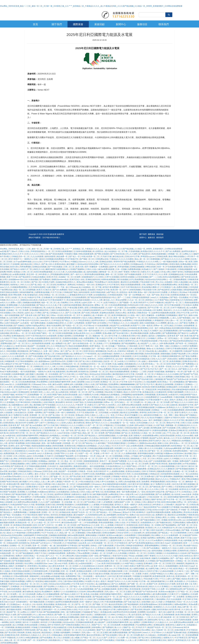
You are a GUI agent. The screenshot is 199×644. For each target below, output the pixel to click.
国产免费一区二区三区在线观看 (67, 615)
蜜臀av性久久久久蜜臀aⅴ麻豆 (26, 474)
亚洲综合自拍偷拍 (133, 471)
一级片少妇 (90, 285)
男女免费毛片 (26, 497)
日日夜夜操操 (62, 387)
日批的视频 (120, 640)
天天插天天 (49, 456)
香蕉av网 (115, 507)
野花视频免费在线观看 (60, 274)
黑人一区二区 (152, 366)
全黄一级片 (49, 351)
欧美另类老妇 (163, 609)
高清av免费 (193, 604)
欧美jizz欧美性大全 (82, 333)
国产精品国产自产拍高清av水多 (176, 379)
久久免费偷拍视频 (129, 453)
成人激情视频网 (43, 318)
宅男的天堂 (135, 272)
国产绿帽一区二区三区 (137, 584)
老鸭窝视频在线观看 (128, 586)
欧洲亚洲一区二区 (53, 520)
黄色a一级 (183, 262)
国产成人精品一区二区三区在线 (44, 285)
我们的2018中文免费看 (159, 292)
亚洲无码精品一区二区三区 (187, 576)
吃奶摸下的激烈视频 (156, 372)
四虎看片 (146, 405)
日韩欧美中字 (9, 308)
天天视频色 (118, 392)
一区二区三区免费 (104, 364)
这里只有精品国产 (13, 323)
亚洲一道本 (45, 487)
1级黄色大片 (168, 638)
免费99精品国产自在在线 (132, 377)
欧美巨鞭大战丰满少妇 (20, 354)
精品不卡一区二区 (30, 589)
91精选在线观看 (63, 354)
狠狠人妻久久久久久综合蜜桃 (151, 448)
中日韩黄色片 (167, 287)
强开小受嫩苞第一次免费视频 (96, 267)
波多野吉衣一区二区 (85, 418)
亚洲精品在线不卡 (145, 430)
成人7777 (167, 433)
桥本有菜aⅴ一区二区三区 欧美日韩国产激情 (28, 333)
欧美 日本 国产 (39, 525)
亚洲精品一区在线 (31, 517)
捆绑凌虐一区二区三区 (108, 272)
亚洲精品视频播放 (138, 267)
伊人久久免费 (132, 254)
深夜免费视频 (59, 574)
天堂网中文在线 (89, 474)
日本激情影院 (93, 640)
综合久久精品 (74, 290)
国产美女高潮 (75, 476)
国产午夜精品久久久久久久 (30, 364)
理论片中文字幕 (183, 313)
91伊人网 (142, 366)
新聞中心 (121, 24)
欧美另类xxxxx (115, 379)
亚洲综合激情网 (69, 469)
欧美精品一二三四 (114, 377)
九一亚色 (80, 377)
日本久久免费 (193, 533)
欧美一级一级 (119, 318)
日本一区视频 (122, 269)
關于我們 (57, 24)
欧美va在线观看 (32, 625)
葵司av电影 (140, 425)
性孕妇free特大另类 (136, 305)
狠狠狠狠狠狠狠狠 (35, 341)
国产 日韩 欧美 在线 (29, 315)
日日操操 (179, 326)
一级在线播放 (86, 349)
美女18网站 (156, 535)
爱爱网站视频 (7, 343)
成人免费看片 (135, 622)
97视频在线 (108, 425)
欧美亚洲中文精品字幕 (156, 492)
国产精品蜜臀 (84, 546)
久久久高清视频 (121, 553)
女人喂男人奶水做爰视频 (126, 482)
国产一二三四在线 (129, 379)
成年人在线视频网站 (128, 366)
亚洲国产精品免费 (179, 354)
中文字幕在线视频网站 (25, 361)
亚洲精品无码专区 (88, 364)
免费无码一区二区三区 (114, 566)
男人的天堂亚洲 (135, 615)
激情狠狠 (159, 379)
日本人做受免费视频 (137, 349)
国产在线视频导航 (67, 410)
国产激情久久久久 (186, 369)
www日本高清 (145, 515)
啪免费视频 (101, 474)
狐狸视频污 (170, 372)
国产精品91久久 (19, 487)
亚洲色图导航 (9, 556)
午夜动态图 (72, 308)
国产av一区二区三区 (74, 351)
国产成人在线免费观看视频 (39, 338)
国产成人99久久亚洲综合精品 (54, 264)
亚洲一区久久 (159, 566)
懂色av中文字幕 (173, 423)
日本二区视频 (162, 520)
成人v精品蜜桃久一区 (163, 351)
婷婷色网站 (97, 627)
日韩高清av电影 (131, 428)
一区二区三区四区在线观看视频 (60, 251)
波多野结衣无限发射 (63, 494)
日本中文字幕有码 (51, 262)
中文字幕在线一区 (18, 569)
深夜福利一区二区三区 (136, 351)
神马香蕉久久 (45, 274)
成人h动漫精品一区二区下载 (116, 251)
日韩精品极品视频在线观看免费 (157, 446)
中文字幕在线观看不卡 (56, 300)
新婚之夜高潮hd (13, 397)
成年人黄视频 (57, 482)
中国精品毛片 (112, 400)
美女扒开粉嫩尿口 (132, 415)
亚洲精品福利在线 (93, 279)
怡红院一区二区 (111, 361)
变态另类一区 (32, 274)
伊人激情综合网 (151, 620)
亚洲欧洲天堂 (84, 369)
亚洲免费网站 (114, 384)
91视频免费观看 (128, 625)
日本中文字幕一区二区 (53, 341)
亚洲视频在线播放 (77, 420)
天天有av (120, 415)
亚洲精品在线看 (106, 262)
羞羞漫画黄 (61, 372)
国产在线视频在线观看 (103, 599)
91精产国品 (79, 402)
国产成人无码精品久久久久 (54, 313)
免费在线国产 (48, 397)
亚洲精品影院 (24, 392)
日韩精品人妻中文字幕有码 (79, 407)
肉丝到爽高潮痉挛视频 (181, 328)
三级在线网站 (42, 377)
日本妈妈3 (132, 328)
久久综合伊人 (71, 369)
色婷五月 (154, 597)
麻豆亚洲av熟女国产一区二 (73, 522)
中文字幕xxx (64, 262)
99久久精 (44, 254)
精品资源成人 (47, 632)
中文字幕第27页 (72, 259)
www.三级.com (55, 563)
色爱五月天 (146, 272)
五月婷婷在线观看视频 (83, 251)
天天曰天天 (9, 331)
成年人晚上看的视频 (33, 405)
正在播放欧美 (47, 297)
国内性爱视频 (163, 264)
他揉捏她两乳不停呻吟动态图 (114, 464)
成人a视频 (76, 638)
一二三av (97, 563)
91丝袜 (135, 581)
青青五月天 (141, 338)
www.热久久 (46, 320)
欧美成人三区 (49, 354)
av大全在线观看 (15, 592)
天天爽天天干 (174, 594)
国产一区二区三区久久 (22, 343)
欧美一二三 (188, 543)
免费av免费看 (156, 333)
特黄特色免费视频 (109, 279)
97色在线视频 (16, 379)
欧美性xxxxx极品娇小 (138, 497)
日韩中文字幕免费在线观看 (177, 349)
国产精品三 (95, 612)
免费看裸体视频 (135, 269)
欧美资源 (132, 313)
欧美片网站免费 (15, 295)
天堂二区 (146, 459)
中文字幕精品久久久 (117, 323)
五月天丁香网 (144, 346)
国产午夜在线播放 (55, 267)
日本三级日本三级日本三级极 (71, 331)
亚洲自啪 (168, 451)
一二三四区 (36, 561)
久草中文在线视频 (112, 277)
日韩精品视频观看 (185, 269)
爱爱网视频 (100, 551)
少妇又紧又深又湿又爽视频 (138, 484)
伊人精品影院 (53, 548)
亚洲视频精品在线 (176, 274)
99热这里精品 (166, 328)
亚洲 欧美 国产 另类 (176, 336)
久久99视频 (175, 459)
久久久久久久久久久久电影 (14, 548)
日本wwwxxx (66, 474)
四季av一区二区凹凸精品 (164, 326)
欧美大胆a (15, 267)
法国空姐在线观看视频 (72, 305)
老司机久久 (119, 505)
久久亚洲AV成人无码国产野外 (53, 453)
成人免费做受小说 (59, 343)
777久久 (163, 579)
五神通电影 (15, 586)
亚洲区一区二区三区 (50, 512)
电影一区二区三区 (49, 302)
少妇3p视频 (114, 423)
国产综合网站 (90, 502)
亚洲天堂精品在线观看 (9, 292)
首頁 (35, 24)
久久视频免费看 (140, 469)
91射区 (121, 308)
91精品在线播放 (39, 277)
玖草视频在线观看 (51, 528)
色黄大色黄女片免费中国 (134, 566)
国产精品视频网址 (129, 343)
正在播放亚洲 (161, 392)
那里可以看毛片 (181, 412)
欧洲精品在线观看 (84, 571)
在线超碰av (165, 297)
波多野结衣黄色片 (189, 251)
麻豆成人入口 (109, 300)
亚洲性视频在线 (18, 336)
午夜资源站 (39, 581)
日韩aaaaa (74, 287)
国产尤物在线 (172, 510)
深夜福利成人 (136, 459)
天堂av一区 (45, 474)
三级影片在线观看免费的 (60, 310)
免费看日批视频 (185, 359)
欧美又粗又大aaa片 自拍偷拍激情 (169, 543)
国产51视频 (91, 510)
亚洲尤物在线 (162, 395)
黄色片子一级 (105, 461)
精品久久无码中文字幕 (133, 392)
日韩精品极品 (57, 635)
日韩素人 (127, 456)
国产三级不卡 (41, 423)
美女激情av (43, 566)
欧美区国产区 (119, 469)
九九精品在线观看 (167, 571)
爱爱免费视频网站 (131, 441)
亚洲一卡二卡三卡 (95, 302)
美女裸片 (45, 369)
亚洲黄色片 (180, 384)
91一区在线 (192, 295)
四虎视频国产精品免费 (64, 456)
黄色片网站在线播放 (177, 256)
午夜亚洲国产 (127, 630)
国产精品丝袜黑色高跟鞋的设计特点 (102, 297)
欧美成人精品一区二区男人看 (135, 489)
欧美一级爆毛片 (132, 505)
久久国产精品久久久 (39, 331)
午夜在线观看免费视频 (143, 320)
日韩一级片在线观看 (92, 331)
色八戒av (7, 533)
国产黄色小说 (98, 492)
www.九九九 (5, 287)
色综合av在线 (69, 622)
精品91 (38, 592)
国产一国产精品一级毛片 (102, 349)
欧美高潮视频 (176, 361)
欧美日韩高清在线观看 (111, 563)
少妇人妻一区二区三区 (181, 433)
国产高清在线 (189, 589)
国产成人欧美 (84, 579)
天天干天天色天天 (150, 274)
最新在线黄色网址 (125, 389)
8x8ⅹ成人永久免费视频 (163, 377)
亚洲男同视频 (57, 599)
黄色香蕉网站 (143, 328)
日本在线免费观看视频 (118, 305)
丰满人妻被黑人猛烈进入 (146, 336)
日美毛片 (113, 638)
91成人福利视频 (185, 540)
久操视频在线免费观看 (111, 356)
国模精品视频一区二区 (102, 617)
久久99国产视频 (11, 410)
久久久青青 (163, 274)
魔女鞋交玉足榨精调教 (130, 282)
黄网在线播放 (91, 535)
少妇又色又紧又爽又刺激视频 (183, 484)
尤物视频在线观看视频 (31, 302)
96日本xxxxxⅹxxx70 (20, 530)
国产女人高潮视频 (96, 392)
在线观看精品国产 (48, 400)
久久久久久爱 (28, 476)
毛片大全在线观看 (134, 387)
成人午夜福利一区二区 (101, 315)
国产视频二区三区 (87, 259)
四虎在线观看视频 (159, 254)
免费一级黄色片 (99, 479)
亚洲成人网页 (161, 517)
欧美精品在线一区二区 (87, 343)
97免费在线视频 (11, 372)
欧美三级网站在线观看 (29, 441)
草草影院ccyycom (148, 256)
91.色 (24, 297)
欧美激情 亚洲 (37, 392)
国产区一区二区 (15, 438)
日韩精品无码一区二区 (21, 256)
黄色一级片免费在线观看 (52, 443)
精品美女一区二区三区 (30, 584)
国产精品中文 (184, 333)
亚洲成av (17, 272)
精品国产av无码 (156, 438)
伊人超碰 (155, 272)
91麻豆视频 (51, 287)
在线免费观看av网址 (169, 285)
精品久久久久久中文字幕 (174, 420)
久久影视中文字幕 (42, 507)
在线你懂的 (146, 602)
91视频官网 (178, 351)
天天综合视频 (120, 425)
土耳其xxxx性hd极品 (173, 530)
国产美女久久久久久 (100, 423)
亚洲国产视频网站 (78, 269)
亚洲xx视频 (107, 333)
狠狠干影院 (26, 484)
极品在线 (15, 599)
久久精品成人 (151, 635)
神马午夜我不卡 (15, 259)
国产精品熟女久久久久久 (72, 356)
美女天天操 (165, 295)
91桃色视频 (34, 279)
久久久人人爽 (93, 262)
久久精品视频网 (150, 382)
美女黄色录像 (50, 420)
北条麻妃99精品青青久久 (66, 282)
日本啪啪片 (152, 338)
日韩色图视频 (150, 395)
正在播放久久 (176, 346)
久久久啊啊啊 (161, 323)
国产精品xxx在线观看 (105, 510)
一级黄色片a (28, 259)
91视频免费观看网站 (19, 287)
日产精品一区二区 (13, 507)
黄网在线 (72, 285)
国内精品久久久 (54, 423)
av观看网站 (128, 320)
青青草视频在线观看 (146, 453)
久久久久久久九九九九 (66, 405)
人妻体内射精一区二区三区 (47, 328)
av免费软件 (159, 540)
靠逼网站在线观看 (107, 313)
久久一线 (184, 474)
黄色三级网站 (32, 464)
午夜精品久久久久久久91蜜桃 (122, 259)
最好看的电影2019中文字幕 (124, 374)
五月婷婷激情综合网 (94, 515)
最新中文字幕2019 (173, 418)
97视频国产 (5, 586)
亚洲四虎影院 (9, 423)
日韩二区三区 (69, 267)
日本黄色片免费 (48, 282)
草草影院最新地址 (38, 251)
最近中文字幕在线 (54, 469)
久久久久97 (8, 469)
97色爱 (65, 563)
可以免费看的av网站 (144, 625)
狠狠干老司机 (178, 272)
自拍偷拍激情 (192, 520)
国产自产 (132, 543)
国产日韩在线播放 (134, 599)
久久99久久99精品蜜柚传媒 (68, 366)
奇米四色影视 (135, 589)
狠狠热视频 (166, 354)
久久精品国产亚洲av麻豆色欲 (175, 632)
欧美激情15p (84, 372)
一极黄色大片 (166, 548)
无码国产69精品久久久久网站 (162, 574)
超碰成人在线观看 (88, 290)
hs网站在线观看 (36, 354)
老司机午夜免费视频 (111, 287)
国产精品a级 (98, 597)
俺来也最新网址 (66, 466)
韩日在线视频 (123, 279)
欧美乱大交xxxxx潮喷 (185, 436)
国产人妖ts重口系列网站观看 (94, 400)
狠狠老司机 (44, 310)
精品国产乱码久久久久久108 (87, 558)
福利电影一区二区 (56, 461)
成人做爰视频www (43, 361)
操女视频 (72, 451)
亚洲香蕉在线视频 (178, 295)
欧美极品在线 (149, 392)
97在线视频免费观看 (174, 267)
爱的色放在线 (88, 305)
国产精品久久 (55, 389)
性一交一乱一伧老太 (99, 366)
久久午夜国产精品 (162, 300)
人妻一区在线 (69, 597)
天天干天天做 (56, 292)
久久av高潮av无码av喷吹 (11, 476)
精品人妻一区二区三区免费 (159, 402)
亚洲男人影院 (83, 308)
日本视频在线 (37, 308)
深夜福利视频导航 (191, 290)
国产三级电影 (159, 269)
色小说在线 (176, 494)
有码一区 (62, 328)
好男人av (133, 494)
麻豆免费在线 (79, 423)
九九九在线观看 (37, 256)
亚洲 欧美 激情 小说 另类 (187, 584)
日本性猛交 (56, 320)
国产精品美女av (121, 328)
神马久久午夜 (70, 377)
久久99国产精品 (82, 374)
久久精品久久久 (63, 586)
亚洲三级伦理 (100, 540)
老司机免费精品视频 (22, 387)
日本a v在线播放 (69, 520)
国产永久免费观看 (173, 251)
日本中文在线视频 (140, 356)
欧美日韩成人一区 (165, 382)
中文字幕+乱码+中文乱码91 (29, 320)
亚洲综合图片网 (13, 484)
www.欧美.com (34, 453)
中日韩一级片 (66, 441)
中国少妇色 (129, 420)
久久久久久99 (11, 620)
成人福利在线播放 (91, 272)
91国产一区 (83, 453)
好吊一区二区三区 (49, 561)
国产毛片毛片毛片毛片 (150, 369)
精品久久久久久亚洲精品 (10, 359)
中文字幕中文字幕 (190, 599)
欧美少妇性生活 (146, 505)
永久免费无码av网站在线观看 (130, 405)
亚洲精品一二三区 (82, 397)
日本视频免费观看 (53, 594)
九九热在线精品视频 (74, 272)
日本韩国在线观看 (115, 295)
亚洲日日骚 (51, 505)
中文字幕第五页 (133, 522)
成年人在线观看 (7, 412)
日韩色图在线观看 (97, 308)
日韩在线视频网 (103, 499)
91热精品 (80, 285)
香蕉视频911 (70, 505)
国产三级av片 (12, 251)
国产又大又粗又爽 (73, 313)
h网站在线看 (151, 267)
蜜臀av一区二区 (101, 305)
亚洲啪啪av (43, 461)
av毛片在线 (60, 397)
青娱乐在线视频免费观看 (131, 285)
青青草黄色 (53, 331)
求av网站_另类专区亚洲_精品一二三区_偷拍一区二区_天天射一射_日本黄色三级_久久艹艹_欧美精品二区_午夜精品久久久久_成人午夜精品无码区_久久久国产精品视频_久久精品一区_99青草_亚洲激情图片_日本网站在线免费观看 (91, 6)
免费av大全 (134, 515)
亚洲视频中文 (21, 566)
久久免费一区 (163, 589)
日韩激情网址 (58, 359)
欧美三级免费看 (79, 382)
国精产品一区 (129, 627)
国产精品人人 (67, 320)
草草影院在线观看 (26, 459)
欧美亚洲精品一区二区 (188, 285)
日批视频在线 (24, 430)
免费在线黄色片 (124, 609)
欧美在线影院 (114, 282)
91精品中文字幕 (103, 290)
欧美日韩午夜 (175, 609)
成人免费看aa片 (77, 354)
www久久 (74, 499)
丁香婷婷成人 (122, 346)
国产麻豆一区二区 (156, 451)
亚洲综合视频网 (109, 533)
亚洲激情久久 (159, 607)
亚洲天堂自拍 (21, 346)
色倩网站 (5, 274)
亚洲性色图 (85, 366)
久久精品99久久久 (89, 517)
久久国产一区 (111, 308)
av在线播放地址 (100, 295)
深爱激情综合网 (176, 589)
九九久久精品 (105, 446)
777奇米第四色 (91, 354)
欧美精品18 (8, 576)
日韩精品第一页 (119, 599)
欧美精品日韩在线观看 (23, 525)
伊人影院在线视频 (150, 533)
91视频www (161, 407)
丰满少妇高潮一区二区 (90, 256)
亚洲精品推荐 (172, 387)
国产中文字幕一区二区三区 (159, 308)
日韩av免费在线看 (94, 533)
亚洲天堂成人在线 (77, 279)
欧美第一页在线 (165, 366)
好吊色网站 (103, 323)
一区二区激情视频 (7, 627)
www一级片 (148, 420)
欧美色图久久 (181, 581)
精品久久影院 (111, 389)
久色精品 (139, 563)
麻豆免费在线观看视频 (118, 632)
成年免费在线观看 (167, 343)
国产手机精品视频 (73, 517)
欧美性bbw (179, 453)
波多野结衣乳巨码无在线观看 (125, 612)
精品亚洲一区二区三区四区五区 (177, 617)
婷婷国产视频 (9, 395)
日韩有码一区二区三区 (137, 553)
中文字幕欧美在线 (121, 338)
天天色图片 (135, 369)
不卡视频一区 (184, 510)
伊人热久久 (180, 528)
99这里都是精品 (164, 389)
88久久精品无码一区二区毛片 (64, 484)
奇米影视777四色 (87, 551)
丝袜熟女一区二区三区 (107, 410)
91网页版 (159, 453)
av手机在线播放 (190, 464)
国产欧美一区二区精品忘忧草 (145, 389)
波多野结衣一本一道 (120, 497)
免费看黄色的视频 (43, 292)
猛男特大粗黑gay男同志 (36, 326)
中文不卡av (46, 533)
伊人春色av (76, 474)
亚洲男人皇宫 (14, 446)
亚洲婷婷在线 (184, 551)
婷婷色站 (150, 300)
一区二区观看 (94, 453)
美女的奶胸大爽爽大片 (151, 287)
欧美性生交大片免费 (84, 295)
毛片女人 (162, 620)
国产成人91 (126, 433)
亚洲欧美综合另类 (190, 361)
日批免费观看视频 (44, 607)
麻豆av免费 (58, 384)
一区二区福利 (185, 338)
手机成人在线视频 (47, 517)
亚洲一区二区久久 (42, 476)
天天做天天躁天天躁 (87, 499)
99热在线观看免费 (86, 254)
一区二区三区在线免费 (27, 594)
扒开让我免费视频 (137, 279)
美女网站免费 (72, 372)
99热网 (9, 272)
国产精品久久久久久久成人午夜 (49, 305)
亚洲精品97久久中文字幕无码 (108, 285)
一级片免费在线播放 (37, 323)
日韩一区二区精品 (134, 502)
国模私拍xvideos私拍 (60, 279)
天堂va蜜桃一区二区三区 (113, 420)
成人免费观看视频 (7, 453)
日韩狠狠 (116, 476)
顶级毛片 (171, 640)
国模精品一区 (32, 469)
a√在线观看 (114, 412)
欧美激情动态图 (160, 576)
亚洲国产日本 (152, 584)
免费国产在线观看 (22, 331)
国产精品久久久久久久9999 (182, 402)
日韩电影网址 (37, 402)
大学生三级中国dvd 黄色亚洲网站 (71, 581)
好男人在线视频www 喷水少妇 (15, 279)
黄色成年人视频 (150, 609)
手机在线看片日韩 (147, 282)
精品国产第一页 (119, 310)
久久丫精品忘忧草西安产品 (149, 507)
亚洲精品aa (15, 604)
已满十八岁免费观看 (76, 323)
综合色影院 (151, 612)
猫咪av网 (26, 379)
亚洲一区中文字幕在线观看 (170, 305)
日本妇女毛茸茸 (123, 533)
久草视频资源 (158, 320)
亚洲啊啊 (142, 612)
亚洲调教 (21, 492)
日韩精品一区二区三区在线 (54, 295)
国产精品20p (88, 443)
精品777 (94, 369)
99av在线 (150, 351)
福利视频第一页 (58, 502)
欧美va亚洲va (93, 497)
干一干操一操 (63, 287)
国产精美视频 (185, 318)
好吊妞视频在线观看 (47, 464)
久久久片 (149, 540)
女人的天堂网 (12, 318)
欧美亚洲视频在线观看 (146, 407)
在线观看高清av (41, 563)
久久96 (178, 571)
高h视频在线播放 (66, 515)
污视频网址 (185, 594)
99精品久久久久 (189, 586)
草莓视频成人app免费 (129, 507)
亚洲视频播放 (172, 315)
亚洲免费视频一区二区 (82, 336)
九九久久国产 (161, 359)
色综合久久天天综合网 (126, 410)
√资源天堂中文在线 (134, 310)
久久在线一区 (72, 453)
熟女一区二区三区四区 (45, 451)
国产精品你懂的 (13, 499)
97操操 (71, 558)
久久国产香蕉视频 (70, 530)
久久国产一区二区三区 (93, 425)
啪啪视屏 (67, 551)
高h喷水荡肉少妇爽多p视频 (180, 264)
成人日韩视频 (18, 625)
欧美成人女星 (30, 597)
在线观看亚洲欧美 (25, 520)
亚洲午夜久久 (86, 617)
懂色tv (182, 415)
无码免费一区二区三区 (145, 374)
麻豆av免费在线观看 (107, 269)
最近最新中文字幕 (186, 405)
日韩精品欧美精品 (25, 471)
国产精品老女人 (92, 436)
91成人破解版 (118, 364)
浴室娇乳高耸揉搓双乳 (92, 310)
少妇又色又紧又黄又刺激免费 (120, 576)
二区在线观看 (87, 576)
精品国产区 (115, 326)
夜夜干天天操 (12, 277)
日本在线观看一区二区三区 (103, 543)
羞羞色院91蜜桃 (175, 464)
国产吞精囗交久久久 (27, 318)
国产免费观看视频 (170, 333)
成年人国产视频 (174, 579)
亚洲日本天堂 (52, 277)
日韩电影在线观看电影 (141, 297)
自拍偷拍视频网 (84, 484)
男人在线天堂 (49, 308)
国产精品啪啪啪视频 (52, 418)
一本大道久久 (27, 604)
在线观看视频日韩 (24, 384)
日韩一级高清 (40, 259)
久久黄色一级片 (134, 315)
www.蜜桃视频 (27, 499)
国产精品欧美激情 (20, 494)
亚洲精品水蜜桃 (170, 551)
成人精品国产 (143, 343)
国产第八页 (36, 282)
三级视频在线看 (35, 512)
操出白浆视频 (104, 574)
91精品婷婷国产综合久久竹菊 (23, 505)
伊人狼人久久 (139, 397)
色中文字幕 (113, 336)
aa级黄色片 (56, 487)
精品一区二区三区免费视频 (25, 290)
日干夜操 (120, 407)
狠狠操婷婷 (76, 318)
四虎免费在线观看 (180, 451)
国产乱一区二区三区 (83, 604)
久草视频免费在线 (115, 320)
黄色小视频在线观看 (94, 420)
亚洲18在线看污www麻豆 (79, 438)
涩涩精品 (104, 379)
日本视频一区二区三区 (185, 612)
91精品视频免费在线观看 (36, 548)
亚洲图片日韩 (73, 361)
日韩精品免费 (162, 256)
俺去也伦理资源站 (56, 377)
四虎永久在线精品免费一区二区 (131, 517)
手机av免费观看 (105, 369)
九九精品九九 (9, 346)
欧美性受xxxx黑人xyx (177, 520)
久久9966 (99, 277)
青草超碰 (195, 510)
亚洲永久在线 (72, 609)
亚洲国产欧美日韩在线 (72, 341)
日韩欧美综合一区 (144, 313)
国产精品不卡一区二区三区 (137, 318)
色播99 (66, 384)
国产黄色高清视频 (113, 433)
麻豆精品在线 (118, 256)
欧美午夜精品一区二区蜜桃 (69, 428)
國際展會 (78, 24)
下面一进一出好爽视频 (133, 295)
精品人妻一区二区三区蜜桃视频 (147, 259)
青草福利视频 (124, 267)
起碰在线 (174, 405)
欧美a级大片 (147, 269)
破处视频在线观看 (7, 522)
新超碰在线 (190, 563)
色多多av (43, 300)
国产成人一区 (75, 256)
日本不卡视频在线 (157, 302)
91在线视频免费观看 (176, 410)
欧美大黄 (80, 267)
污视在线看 (133, 346)
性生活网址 (29, 563)
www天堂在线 (64, 433)
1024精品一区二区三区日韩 (73, 436)
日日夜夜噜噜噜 (180, 533)
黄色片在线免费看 (54, 326)
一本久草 (179, 372)
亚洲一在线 (94, 556)
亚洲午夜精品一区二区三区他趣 (102, 346)
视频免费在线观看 (164, 471)
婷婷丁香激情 (124, 272)
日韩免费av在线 (102, 259)
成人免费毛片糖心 (153, 569)
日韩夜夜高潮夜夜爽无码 (171, 356)
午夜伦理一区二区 (71, 482)
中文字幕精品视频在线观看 (36, 466)
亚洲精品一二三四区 (139, 372)
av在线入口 (123, 361)
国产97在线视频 (49, 405)
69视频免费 (164, 318)
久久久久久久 (117, 441)
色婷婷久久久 (119, 354)
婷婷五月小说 (39, 269)
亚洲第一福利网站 (35, 412)
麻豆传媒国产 (54, 441)
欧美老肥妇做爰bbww (146, 543)
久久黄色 (171, 517)
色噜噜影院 (71, 412)
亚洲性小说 (73, 563)
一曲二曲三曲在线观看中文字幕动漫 (63, 546)
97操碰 (133, 338)
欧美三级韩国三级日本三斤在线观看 (71, 464)
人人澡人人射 (49, 392)
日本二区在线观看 (121, 349)
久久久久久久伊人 (131, 448)
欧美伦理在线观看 (153, 354)
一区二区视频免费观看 (177, 279)
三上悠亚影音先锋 (115, 540)
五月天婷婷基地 (187, 300)
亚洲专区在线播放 (128, 277)
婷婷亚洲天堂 (56, 338)
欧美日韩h (133, 292)
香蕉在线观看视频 (106, 522)
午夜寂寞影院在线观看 (149, 341)
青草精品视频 (81, 410)
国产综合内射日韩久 (121, 333)
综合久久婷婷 (130, 407)
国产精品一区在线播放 (179, 297)
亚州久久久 (85, 428)
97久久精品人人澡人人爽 (40, 482)
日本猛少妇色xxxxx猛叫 (116, 387)
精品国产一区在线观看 (37, 346)
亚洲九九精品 (67, 423)
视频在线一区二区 (100, 336)
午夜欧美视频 (179, 397)
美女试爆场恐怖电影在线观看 (78, 300)
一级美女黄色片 (100, 576)
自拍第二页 (16, 297)
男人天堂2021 (22, 453)
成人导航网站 (63, 302)
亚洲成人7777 (103, 343)
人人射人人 (174, 318)
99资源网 (118, 448)
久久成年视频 (122, 436)
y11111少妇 (38, 262)
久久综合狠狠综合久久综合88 (23, 451)
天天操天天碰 (106, 256)
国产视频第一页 (126, 302)
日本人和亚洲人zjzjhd (78, 302)
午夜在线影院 (171, 269)
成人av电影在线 (62, 392)
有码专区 (69, 402)
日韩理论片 (133, 361)
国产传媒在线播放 (148, 520)
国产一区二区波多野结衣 (80, 379)
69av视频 (184, 507)
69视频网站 (127, 395)
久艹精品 (65, 640)
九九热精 (130, 425)
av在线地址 (194, 474)
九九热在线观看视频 (27, 305)
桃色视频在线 (23, 351)
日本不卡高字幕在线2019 (131, 287)
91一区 (144, 402)
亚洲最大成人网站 (11, 459)
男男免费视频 (26, 267)
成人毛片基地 (117, 617)
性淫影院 (150, 528)
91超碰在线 (142, 308)
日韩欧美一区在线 (86, 471)
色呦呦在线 (39, 366)
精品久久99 (99, 602)
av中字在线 (107, 310)
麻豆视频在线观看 (101, 494)
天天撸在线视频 (56, 622)
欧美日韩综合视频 (169, 502)
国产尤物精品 (20, 326)
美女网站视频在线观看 (140, 333)
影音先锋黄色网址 (75, 328)
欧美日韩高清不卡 (141, 302)
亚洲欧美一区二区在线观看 (16, 540)
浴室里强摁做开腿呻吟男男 (60, 382)
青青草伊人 (93, 359)
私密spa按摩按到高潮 (69, 548)
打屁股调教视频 (49, 430)
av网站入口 (188, 254)
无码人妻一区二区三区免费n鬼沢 (142, 476)
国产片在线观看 (169, 428)
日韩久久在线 (89, 384)
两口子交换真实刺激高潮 (163, 456)
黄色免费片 (60, 402)
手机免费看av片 (101, 282)
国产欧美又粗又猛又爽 (78, 448)
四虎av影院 (173, 359)
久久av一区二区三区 (136, 300)
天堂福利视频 (134, 251)
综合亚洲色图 (73, 349)
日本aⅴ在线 (25, 349)
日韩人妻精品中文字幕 (151, 285)
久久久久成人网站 (135, 461)
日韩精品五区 (155, 474)
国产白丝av (73, 507)
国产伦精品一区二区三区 (72, 326)
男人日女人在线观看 (164, 282)
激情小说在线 (87, 615)
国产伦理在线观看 (25, 615)
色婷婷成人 (15, 285)
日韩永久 (37, 264)
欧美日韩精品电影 (99, 292)
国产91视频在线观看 (133, 274)
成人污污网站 (36, 313)
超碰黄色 (88, 315)
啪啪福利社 (162, 336)
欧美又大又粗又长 (44, 290)
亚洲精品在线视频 (40, 267)
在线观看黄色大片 (148, 522)
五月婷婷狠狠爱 (168, 615)
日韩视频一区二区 (175, 254)
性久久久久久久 (13, 300)
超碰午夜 (113, 267)
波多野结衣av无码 (59, 361)
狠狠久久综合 (163, 443)
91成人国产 (148, 461)
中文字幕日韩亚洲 (23, 402)
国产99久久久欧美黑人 (108, 405)
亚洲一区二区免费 (40, 546)
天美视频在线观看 (99, 407)
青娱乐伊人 (168, 310)
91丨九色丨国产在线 (151, 295)
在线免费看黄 (189, 326)
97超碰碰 (86, 612)
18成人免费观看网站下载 (89, 338)
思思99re (42, 469)
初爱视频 (111, 407)
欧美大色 (51, 372)
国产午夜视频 (49, 412)
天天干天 (80, 412)
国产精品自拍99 (85, 530)
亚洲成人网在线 (122, 430)
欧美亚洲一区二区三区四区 (68, 566)
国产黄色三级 (44, 315)
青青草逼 (143, 412)
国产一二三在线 (156, 277)
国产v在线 (86, 313)
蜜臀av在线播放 (40, 551)
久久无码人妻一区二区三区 (87, 459)
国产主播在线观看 (107, 546)
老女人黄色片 (170, 400)
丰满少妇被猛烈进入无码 (32, 295)
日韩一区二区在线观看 (169, 489)
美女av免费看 (121, 300)
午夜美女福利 (25, 528)
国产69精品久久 (36, 351)
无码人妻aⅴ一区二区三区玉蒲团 (178, 320)
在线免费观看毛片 (153, 397)
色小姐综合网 (120, 510)
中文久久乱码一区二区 (88, 609)
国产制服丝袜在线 (81, 487)
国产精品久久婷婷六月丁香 (21, 269)
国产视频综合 (105, 556)
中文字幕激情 (88, 341)
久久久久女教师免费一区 (18, 356)
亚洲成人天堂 (61, 308)
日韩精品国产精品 (71, 292)
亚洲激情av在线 (98, 389)
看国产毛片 (183, 315)
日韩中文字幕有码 (149, 471)
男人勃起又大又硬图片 (150, 331)
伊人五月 (47, 635)
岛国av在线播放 (82, 556)
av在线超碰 (55, 576)
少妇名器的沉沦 (20, 412)
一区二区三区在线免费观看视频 (23, 382)
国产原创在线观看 (56, 254)
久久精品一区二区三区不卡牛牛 (16, 389)
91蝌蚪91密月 (144, 640)
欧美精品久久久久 (174, 407)
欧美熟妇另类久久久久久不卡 (153, 251)
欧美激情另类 (37, 528)
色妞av (43, 438)
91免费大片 (90, 581)
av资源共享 (174, 395)
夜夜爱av (138, 420)
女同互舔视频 (143, 423)
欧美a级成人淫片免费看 (153, 310)
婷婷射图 (60, 505)
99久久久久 (25, 285)
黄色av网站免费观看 (96, 592)
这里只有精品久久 (111, 302)
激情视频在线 (101, 351)
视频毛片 (156, 558)
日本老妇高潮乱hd (113, 466)
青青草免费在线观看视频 (95, 274)
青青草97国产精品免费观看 (125, 262)
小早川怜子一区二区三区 (111, 453)
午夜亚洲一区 (81, 405)
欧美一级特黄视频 (127, 359)
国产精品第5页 (144, 254)
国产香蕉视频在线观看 (39, 389)
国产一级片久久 (77, 274)
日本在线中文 (53, 466)
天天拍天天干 (141, 627)
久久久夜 (141, 364)
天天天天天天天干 (119, 446)
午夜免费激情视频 (102, 418)
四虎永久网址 (121, 313)
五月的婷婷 (121, 530)
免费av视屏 (191, 522)
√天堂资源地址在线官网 (184, 487)
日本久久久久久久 (32, 254)
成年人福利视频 (76, 384)
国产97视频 (26, 446)
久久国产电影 (159, 425)
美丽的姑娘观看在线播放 (42, 446)
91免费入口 (41, 597)
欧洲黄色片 (62, 285)
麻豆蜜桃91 (144, 441)
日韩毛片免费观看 (190, 346)
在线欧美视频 (177, 290)
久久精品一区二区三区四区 (113, 428)
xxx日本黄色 (5, 466)
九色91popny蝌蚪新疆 (173, 448)
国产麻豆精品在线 (55, 551)
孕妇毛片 (23, 338)
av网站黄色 (114, 494)
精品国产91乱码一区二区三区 (91, 489)
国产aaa (7, 599)
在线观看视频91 (172, 566)
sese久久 (155, 297)
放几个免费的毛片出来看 (89, 395)
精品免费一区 (62, 256)
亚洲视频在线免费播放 (55, 259)
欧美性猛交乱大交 (183, 640)
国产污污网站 (167, 487)
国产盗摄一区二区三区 (60, 476)
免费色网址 (161, 538)
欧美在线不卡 (106, 438)
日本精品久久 (21, 579)
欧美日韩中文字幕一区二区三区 (161, 412)
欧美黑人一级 (27, 551)
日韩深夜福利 (94, 441)
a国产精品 (111, 292)
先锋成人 (94, 546)
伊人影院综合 (98, 251)
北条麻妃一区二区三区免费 (70, 277)
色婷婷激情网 (138, 395)
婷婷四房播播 (136, 290)
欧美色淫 (146, 387)
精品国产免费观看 (119, 461)
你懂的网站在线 (28, 328)
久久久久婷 (115, 499)
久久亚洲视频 (9, 402)
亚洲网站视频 (12, 305)
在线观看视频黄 (19, 374)
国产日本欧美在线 (118, 254)
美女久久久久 (103, 517)
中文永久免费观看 (183, 438)
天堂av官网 (120, 546)
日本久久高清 (72, 538)
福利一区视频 (173, 461)
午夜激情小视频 (71, 254)
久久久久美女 (77, 310)
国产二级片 (72, 343)
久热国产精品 (76, 433)
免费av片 (19, 556)
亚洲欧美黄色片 (33, 487)
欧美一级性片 (95, 487)
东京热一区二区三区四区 (20, 282)
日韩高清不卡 (120, 525)
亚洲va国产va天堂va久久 (41, 543)
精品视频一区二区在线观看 (48, 374)
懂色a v (150, 349)
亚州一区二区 (105, 459)
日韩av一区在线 (57, 315)
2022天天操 (149, 517)
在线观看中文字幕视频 (170, 507)
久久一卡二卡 (56, 556)
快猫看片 (110, 328)
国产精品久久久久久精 (160, 405)
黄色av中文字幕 (33, 400)
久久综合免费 (136, 533)
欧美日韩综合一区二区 (176, 482)
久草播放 (65, 569)
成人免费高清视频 (181, 287)
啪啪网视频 (179, 476)
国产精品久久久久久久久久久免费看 (176, 259)
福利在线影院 (50, 256)
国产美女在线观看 (74, 479)
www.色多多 (187, 494)
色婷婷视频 (95, 379)
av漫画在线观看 (86, 563)
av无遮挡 (25, 323)
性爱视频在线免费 (192, 272)
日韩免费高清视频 (84, 469)
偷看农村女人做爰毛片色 (68, 489)
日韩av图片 (170, 505)
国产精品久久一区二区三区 (56, 349)
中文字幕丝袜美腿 (59, 538)
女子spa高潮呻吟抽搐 (23, 262)
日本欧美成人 (187, 492)
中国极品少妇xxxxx (79, 262)
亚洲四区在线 (70, 446)
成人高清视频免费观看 (169, 331)
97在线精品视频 (107, 505)
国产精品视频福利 (27, 553)
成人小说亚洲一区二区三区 (94, 328)
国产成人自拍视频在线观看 (106, 589)
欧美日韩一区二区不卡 (120, 290)
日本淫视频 (106, 507)
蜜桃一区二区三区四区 (115, 274)
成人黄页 (52, 566)
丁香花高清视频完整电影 (116, 443)
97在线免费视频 (91, 522)
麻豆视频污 (72, 264)
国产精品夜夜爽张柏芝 (166, 561)
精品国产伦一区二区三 (174, 302)
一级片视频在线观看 (170, 262)
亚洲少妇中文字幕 (133, 256)
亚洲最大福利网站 (65, 336)
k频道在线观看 (50, 581)
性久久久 (145, 418)
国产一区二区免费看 (176, 597)
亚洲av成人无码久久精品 (86, 415)
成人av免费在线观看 (17, 274)
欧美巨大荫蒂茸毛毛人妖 (129, 341)
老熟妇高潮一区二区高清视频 (97, 412)
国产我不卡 (36, 489)
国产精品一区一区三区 (79, 586)
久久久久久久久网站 (181, 366)
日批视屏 (133, 430)
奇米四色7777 (21, 395)
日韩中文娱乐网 (37, 349)
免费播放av (96, 428)
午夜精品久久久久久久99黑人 (149, 262)
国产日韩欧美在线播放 (71, 625)
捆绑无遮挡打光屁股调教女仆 (57, 269)
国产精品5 (25, 397)
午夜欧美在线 (36, 430)
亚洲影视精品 (112, 551)
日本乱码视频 (38, 456)
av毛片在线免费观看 (47, 407)
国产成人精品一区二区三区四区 (87, 430)
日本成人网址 (166, 272)
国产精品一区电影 (100, 451)
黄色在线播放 (49, 604)
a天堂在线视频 (142, 277)
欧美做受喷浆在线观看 (42, 343)
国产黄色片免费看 (187, 323)
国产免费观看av (189, 364)
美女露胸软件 (47, 592)
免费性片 (30, 581)
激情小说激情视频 (147, 323)
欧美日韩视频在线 (119, 315)
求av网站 (7, 336)
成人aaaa (179, 574)
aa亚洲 (3, 251)
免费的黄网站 (177, 512)
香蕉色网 (95, 313)
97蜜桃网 (145, 438)
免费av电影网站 (181, 604)
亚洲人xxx (109, 569)
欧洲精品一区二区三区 (110, 382)
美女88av (183, 292)
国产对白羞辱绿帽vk (165, 476)
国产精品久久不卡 (173, 492)
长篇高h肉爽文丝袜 (159, 640)
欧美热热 (136, 433)
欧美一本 (161, 267)
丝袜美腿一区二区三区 (74, 502)
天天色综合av (150, 264)
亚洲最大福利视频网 (176, 392)
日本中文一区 (52, 525)
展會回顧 (99, 24)
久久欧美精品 (159, 349)
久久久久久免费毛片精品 (184, 310)
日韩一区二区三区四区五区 (165, 563)
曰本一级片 (154, 328)
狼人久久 (167, 441)
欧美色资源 (125, 459)
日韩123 (7, 451)
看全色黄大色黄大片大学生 (76, 359)
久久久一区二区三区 (157, 423)
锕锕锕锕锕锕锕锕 (128, 384)
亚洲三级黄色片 (135, 436)
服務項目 (142, 24)
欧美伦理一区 (51, 428)
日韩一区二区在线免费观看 (188, 635)
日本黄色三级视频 (155, 553)
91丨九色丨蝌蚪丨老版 (160, 346)
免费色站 (64, 617)
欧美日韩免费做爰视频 (43, 272)
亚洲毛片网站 (123, 589)
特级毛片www (14, 584)
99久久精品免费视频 (131, 438)
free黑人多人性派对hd (117, 351)
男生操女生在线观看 (121, 369)
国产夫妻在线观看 (107, 558)
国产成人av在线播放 (34, 425)
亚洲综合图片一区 (49, 609)
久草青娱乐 (174, 292)
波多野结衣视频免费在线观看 (164, 313)
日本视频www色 (137, 264)
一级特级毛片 (128, 594)
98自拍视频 (12, 351)
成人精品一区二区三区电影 (45, 499)
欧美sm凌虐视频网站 (172, 277)
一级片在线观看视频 (12, 315)
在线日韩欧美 (49, 402)
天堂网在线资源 (42, 510)
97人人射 (37, 615)
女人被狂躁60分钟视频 (150, 415)
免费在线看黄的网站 (143, 594)
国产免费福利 (45, 279)
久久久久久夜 (59, 272)
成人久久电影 (158, 602)
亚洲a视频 (34, 310)
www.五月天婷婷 (93, 382)
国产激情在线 (155, 487)
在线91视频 (55, 474)
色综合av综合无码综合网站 (88, 264)
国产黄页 (115, 459)
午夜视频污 (137, 576)
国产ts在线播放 (186, 331)
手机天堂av (164, 341)
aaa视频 (110, 474)
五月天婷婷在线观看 (37, 287)
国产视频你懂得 (43, 620)
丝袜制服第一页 (7, 418)
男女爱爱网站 (43, 382)
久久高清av (95, 438)
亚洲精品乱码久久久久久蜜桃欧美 (162, 469)
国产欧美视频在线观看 (185, 469)
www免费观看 (167, 397)
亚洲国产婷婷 (91, 323)
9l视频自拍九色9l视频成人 (111, 395)
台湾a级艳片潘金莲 (52, 448)
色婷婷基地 (175, 300)
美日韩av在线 (95, 586)
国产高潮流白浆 (17, 466)
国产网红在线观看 (102, 254)
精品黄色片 (190, 528)
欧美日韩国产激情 (55, 395)
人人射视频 (71, 295)
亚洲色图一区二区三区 (99, 372)
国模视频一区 (172, 425)
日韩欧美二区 (67, 487)
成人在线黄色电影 (105, 354)
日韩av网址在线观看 (57, 510)
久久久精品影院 (132, 323)
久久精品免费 (176, 586)
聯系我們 (164, 24)
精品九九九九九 (152, 305)
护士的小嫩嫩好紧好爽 (9, 349)
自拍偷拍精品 (81, 497)
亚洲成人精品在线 (33, 632)
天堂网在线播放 (39, 497)
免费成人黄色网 (63, 499)
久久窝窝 (122, 336)
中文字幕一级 (154, 356)
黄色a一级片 (143, 292)
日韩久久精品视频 (181, 282)
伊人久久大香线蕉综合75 (111, 331)
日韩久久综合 (24, 251)
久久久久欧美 (171, 607)
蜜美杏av (52, 492)
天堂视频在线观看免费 (85, 622)
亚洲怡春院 (148, 563)
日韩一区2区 (5, 297)
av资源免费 (125, 326)
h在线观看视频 (15, 328)
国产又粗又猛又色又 (132, 602)
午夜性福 (124, 476)
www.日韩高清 (48, 615)
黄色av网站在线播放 (85, 282)
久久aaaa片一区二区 (92, 356)
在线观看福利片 (88, 277)
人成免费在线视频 (117, 471)
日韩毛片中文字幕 (35, 448)
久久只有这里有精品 (82, 320)
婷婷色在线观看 (126, 400)
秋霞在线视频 (139, 400)
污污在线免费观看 (79, 297)
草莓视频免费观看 (158, 482)
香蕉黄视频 (137, 499)
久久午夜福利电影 (19, 533)
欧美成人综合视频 (91, 594)
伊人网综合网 (69, 556)
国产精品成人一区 (104, 512)
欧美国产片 (136, 326)
